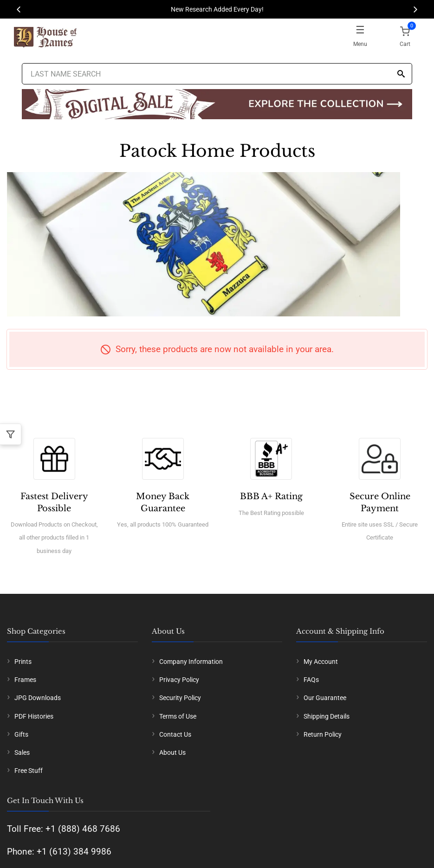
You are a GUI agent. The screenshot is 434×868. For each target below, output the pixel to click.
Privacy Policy (179, 680)
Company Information (191, 662)
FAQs (311, 680)
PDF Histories (34, 716)
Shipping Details (327, 716)
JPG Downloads (38, 698)
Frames (25, 680)
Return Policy (323, 734)
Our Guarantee (325, 698)
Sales (22, 752)
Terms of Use (178, 716)
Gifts (21, 734)
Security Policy (180, 698)
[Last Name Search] (217, 74)
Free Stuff (29, 771)
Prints (23, 662)
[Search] (401, 74)
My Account (321, 662)
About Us (172, 752)
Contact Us (175, 734)
